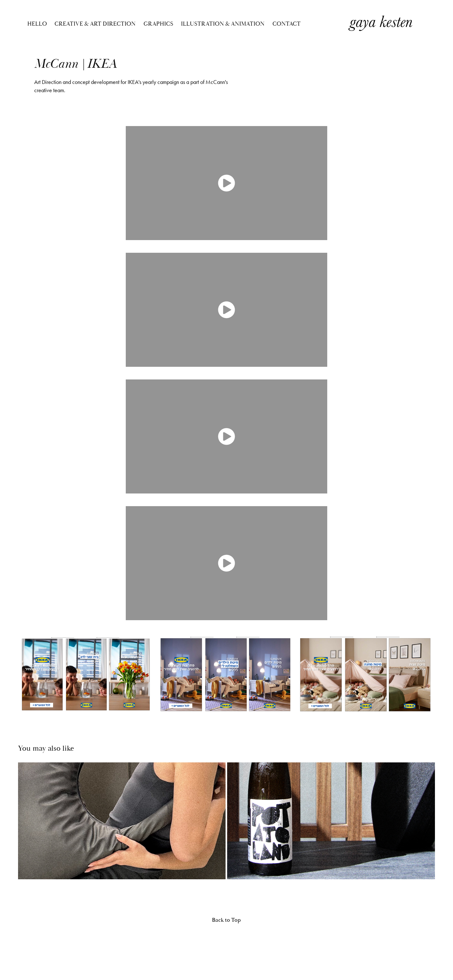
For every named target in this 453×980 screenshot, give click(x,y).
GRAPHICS (158, 24)
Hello (37, 24)
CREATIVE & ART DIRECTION (95, 24)
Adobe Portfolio (234, 945)
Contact (287, 24)
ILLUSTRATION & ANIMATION (223, 24)
